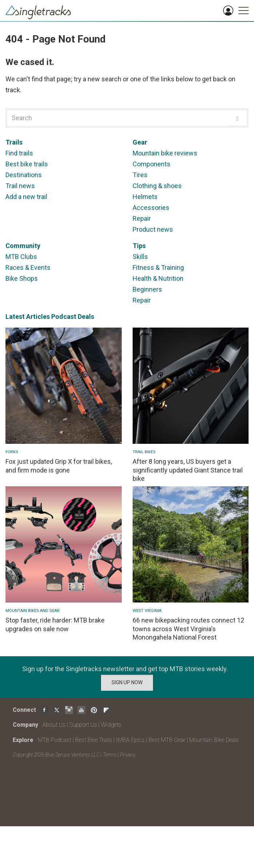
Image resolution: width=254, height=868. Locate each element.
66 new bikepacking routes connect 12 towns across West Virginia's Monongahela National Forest (188, 629)
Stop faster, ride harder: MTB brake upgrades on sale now (55, 624)
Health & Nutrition (158, 278)
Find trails (19, 153)
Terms (110, 755)
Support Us (83, 725)
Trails (14, 142)
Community (23, 246)
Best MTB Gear (167, 740)
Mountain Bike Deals (214, 740)
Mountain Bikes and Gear (33, 611)
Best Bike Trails (94, 740)
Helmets (145, 197)
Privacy (128, 755)
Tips (139, 246)
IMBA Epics (130, 740)
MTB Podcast (55, 740)
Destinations (24, 175)
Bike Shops (22, 278)
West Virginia (147, 611)
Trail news (20, 186)
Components (152, 164)
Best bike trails (27, 164)
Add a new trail (26, 197)
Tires (140, 175)
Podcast (64, 317)
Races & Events (28, 267)
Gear (140, 142)
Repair (142, 218)
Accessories (151, 208)
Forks (12, 452)
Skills (140, 257)
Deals (86, 317)
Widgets (111, 725)
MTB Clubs (21, 257)
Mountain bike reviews (165, 153)
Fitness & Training (158, 267)
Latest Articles (28, 317)
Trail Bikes (144, 452)
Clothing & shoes (157, 186)
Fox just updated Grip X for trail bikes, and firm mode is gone (59, 466)
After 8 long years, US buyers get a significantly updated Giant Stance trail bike (188, 470)
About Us (54, 725)
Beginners (147, 289)
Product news (153, 229)
